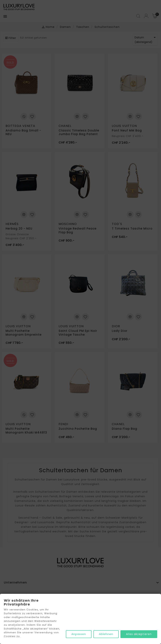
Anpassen (78, 634)
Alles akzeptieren (139, 634)
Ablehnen (106, 634)
